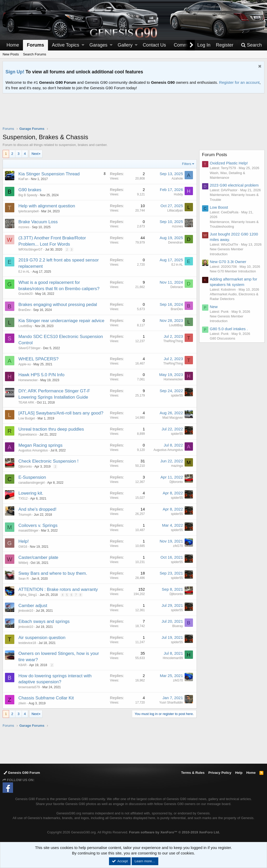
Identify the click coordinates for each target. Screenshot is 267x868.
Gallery (125, 45)
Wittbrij (23, 563)
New (214, 311)
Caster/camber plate (38, 557)
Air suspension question (42, 638)
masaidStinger (29, 531)
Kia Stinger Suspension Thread (49, 174)
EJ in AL (24, 272)
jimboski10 (26, 611)
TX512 (23, 499)
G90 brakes (30, 190)
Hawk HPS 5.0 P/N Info (42, 375)
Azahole (177, 178)
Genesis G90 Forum (22, 773)
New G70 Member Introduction (233, 276)
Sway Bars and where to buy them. (53, 573)
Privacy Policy (220, 773)
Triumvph (25, 515)
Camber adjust (33, 606)
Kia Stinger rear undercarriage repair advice (62, 321)
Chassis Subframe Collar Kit (46, 698)
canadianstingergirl (32, 483)
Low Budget (27, 418)
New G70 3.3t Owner (228, 266)
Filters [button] (187, 164)
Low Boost (219, 207)
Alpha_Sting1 (28, 595)
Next (35, 154)
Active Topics (66, 45)
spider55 (177, 395)
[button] (83, 45)
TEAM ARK (26, 403)
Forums (35, 45)
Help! (24, 541)
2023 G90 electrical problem (234, 185)
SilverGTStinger (30, 348)
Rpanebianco (28, 435)
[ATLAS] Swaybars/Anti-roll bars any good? (61, 413)
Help (239, 773)
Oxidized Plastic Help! (229, 163)
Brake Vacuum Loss (38, 222)
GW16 (23, 547)
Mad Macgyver (172, 418)
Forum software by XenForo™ (174, 832)
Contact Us (154, 45)
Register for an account (239, 82)
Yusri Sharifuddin (171, 703)
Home (13, 45)
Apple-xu (25, 364)
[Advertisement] (133, 113)
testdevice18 (27, 643)
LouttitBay (25, 326)
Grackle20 (26, 294)
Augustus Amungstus (33, 450)
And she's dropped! (38, 509)
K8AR (23, 665)
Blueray (177, 626)
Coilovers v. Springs (38, 525)
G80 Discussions (223, 343)
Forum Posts (215, 155)
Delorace (177, 287)
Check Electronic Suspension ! (49, 461)
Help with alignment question (47, 206)
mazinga (177, 466)
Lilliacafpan (175, 210)
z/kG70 (178, 546)
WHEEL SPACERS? (39, 359)
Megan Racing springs (41, 445)
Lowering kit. (31, 493)
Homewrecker (28, 380)
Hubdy (178, 194)
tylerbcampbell (29, 211)
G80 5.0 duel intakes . (229, 333)
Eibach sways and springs (44, 621)
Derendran (175, 242)
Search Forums (35, 54)
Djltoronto (25, 467)
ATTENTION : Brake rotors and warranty (58, 589)
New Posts (11, 54)
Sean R (24, 579)
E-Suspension (32, 477)
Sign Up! (15, 72)
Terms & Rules (193, 773)
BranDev (25, 310)
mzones (24, 227)
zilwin (22, 703)
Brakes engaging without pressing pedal (58, 305)
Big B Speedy (28, 195)
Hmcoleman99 (173, 658)
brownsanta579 (29, 687)
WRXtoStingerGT (31, 250)
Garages (98, 45)
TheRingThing (173, 341)
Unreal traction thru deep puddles (51, 429)
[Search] (251, 45)
